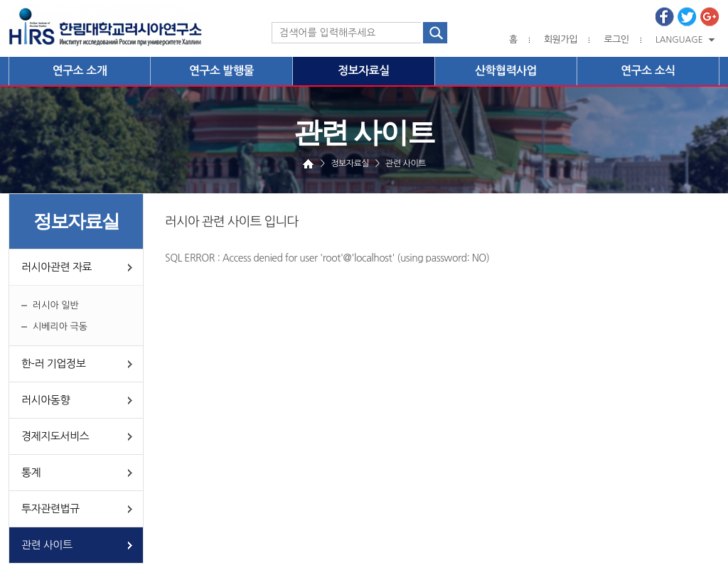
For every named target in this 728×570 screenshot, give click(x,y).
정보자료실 (364, 71)
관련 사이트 (47, 545)
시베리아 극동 (60, 327)
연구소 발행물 (221, 71)
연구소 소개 (80, 71)
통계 (31, 472)
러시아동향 (45, 400)
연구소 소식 (648, 71)
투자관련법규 (50, 509)
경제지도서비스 (55, 436)
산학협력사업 (506, 71)
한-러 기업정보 (53, 364)
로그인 (616, 39)
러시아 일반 (56, 305)
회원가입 (561, 39)
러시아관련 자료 (57, 267)
